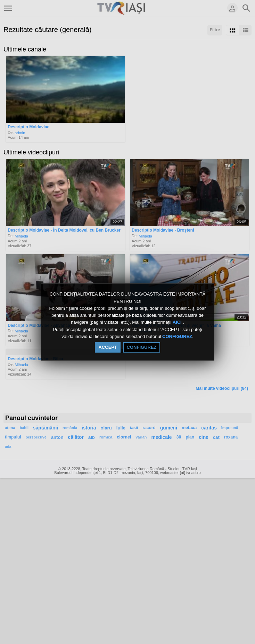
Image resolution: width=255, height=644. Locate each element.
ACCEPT (108, 347)
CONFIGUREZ (177, 336)
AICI (178, 323)
